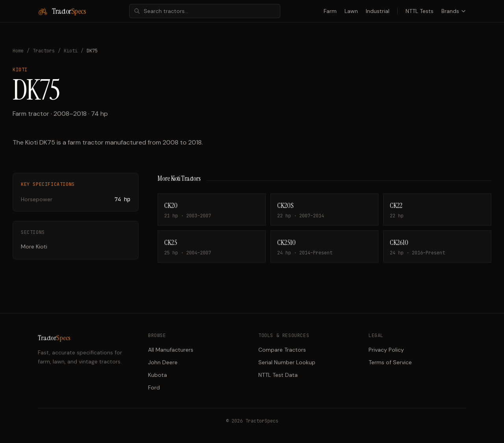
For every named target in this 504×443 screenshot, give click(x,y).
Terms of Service (390, 362)
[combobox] (205, 11)
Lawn (351, 11)
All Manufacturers (171, 350)
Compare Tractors (282, 350)
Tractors (44, 51)
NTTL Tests (420, 11)
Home (18, 51)
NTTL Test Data (278, 375)
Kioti (71, 51)
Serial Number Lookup (287, 362)
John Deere (163, 362)
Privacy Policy (386, 350)
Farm (330, 11)
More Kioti (34, 247)
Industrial (378, 11)
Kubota (157, 375)
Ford (154, 387)
